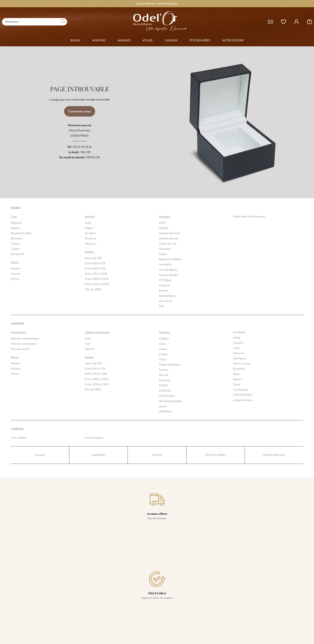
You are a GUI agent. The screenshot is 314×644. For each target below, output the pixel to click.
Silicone (90, 349)
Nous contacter (210, 622)
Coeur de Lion (168, 243)
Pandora (164, 285)
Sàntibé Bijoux (168, 296)
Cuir (88, 344)
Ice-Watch (165, 264)
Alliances (16, 223)
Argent (89, 228)
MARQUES (124, 40)
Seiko (236, 374)
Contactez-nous (80, 111)
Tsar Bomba (240, 390)
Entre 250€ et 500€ (97, 284)
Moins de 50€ (93, 363)
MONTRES (99, 40)
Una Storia (165, 301)
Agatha (164, 228)
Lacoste (238, 343)
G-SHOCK (165, 391)
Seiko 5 (238, 379)
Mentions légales (211, 635)
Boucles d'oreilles (21, 233)
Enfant (15, 279)
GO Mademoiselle (170, 401)
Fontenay (165, 380)
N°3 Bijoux (165, 280)
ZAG (162, 306)
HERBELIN (165, 411)
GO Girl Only (167, 396)
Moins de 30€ (93, 258)
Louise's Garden (169, 275)
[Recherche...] (29, 22)
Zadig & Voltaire (243, 400)
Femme (15, 268)
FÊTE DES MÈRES (200, 40)
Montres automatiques (25, 338)
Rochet (164, 290)
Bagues (15, 228)
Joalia (237, 337)
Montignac (240, 358)
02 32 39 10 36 (83, 147)
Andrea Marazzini (170, 233)
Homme (16, 274)
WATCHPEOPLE (243, 395)
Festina (163, 370)
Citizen (163, 354)
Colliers (15, 249)
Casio (163, 344)
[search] (63, 22)
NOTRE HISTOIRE (233, 40)
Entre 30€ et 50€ (95, 263)
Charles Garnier (169, 238)
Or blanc (90, 233)
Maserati (239, 353)
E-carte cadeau (94, 437)
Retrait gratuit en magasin (162, 616)
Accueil (40, 455)
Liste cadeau (19, 437)
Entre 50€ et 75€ (95, 268)
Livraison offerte (155, 609)
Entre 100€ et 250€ (97, 279)
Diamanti (165, 249)
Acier (88, 223)
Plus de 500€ (93, 289)
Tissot (237, 384)
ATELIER (148, 40)
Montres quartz (20, 349)
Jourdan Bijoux (168, 270)
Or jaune (90, 238)
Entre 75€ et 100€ (96, 274)
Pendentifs (18, 254)
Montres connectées (24, 344)
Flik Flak (164, 375)
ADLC (163, 223)
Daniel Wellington (170, 364)
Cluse (163, 359)
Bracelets (17, 238)
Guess (163, 254)
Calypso (164, 338)
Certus (163, 349)
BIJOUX (75, 40)
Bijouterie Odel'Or (170, 259)
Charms (16, 243)
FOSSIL (163, 385)
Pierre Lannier (242, 363)
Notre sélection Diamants (249, 216)
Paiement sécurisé (157, 622)
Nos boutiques (209, 609)
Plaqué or (91, 243)
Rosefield (239, 369)
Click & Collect (154, 629)
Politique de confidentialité (217, 629)
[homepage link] (159, 22)
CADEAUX (171, 40)
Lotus (237, 348)
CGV (203, 616)
